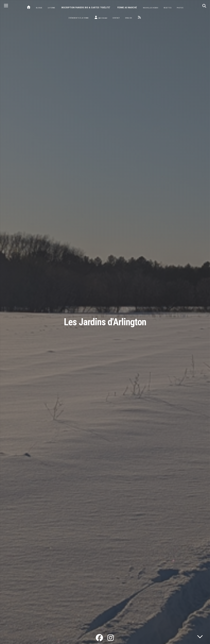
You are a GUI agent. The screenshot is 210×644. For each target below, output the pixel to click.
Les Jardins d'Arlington (105, 322)
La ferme (51, 8)
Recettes (168, 8)
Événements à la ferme (79, 18)
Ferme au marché (127, 8)
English (129, 18)
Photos (180, 8)
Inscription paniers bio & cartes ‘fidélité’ (86, 8)
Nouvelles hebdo (151, 8)
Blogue (39, 8)
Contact (116, 18)
